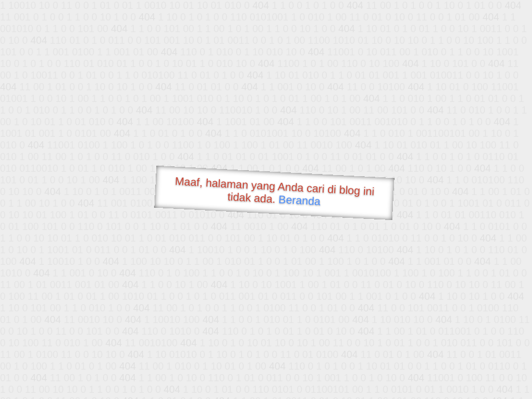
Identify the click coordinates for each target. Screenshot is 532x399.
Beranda (300, 200)
